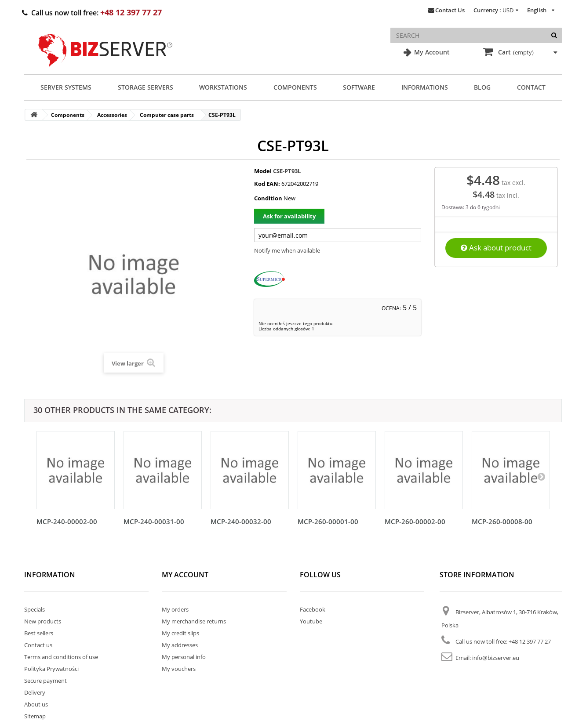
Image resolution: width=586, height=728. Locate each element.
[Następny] (541, 476)
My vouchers (179, 669)
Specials (35, 609)
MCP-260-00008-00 (502, 522)
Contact (531, 87)
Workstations (223, 87)
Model (263, 171)
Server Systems (66, 87)
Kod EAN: (267, 184)
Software (359, 87)
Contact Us (450, 10)
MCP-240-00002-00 (67, 522)
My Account (431, 52)
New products (43, 621)
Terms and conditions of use (61, 657)
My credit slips (180, 633)
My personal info (184, 657)
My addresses (180, 645)
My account (185, 575)
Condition (268, 198)
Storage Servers (146, 87)
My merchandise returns (194, 621)
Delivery (35, 692)
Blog (482, 87)
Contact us (38, 645)
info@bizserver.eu (496, 658)
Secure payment (45, 681)
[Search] (554, 35)
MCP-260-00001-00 (328, 522)
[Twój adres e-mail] (338, 235)
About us (36, 704)
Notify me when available (287, 250)
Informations (425, 87)
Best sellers (39, 633)
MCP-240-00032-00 (241, 522)
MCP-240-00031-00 (154, 522)
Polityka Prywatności (51, 669)
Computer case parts (167, 115)
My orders (175, 609)
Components (295, 87)
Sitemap (35, 716)
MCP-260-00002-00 (415, 522)
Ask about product (496, 248)
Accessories (112, 115)
